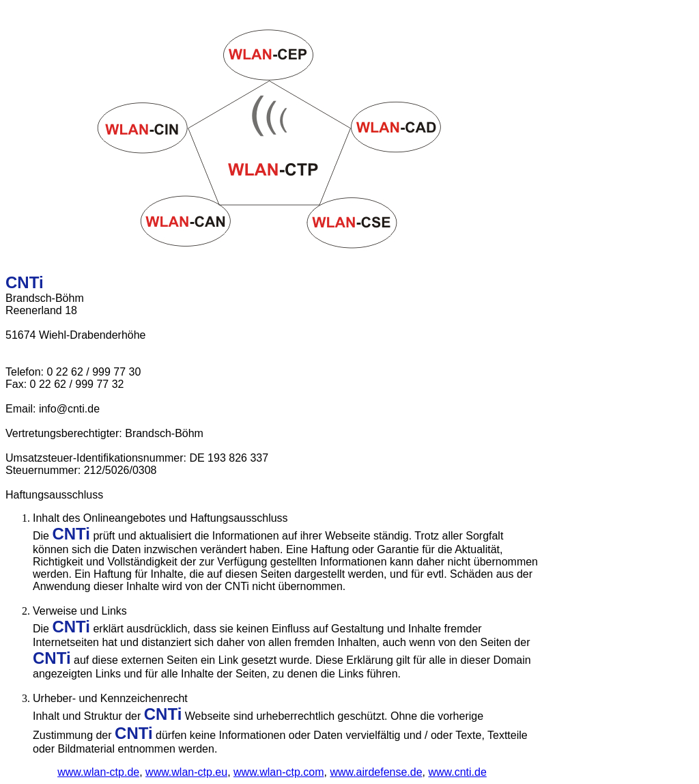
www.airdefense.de (376, 772)
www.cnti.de (457, 772)
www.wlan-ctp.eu (186, 772)
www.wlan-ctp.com (279, 772)
